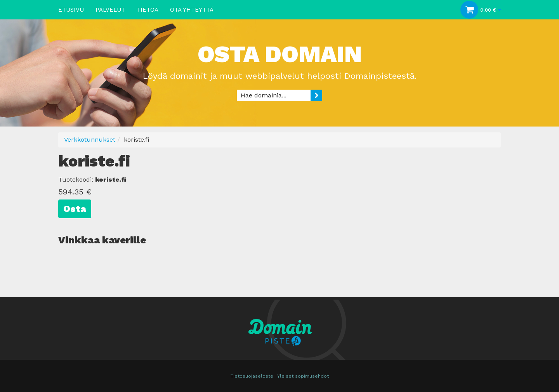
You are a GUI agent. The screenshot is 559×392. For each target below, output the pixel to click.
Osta (75, 209)
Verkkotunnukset (90, 140)
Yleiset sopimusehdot (303, 376)
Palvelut (110, 10)
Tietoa (148, 10)
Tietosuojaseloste (252, 376)
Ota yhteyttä (192, 10)
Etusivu (71, 10)
